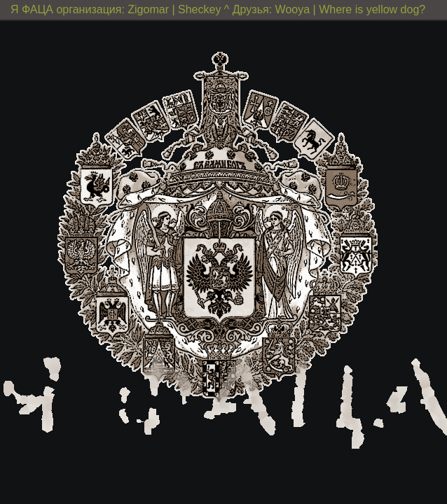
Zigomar (148, 9)
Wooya (293, 9)
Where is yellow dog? (372, 9)
